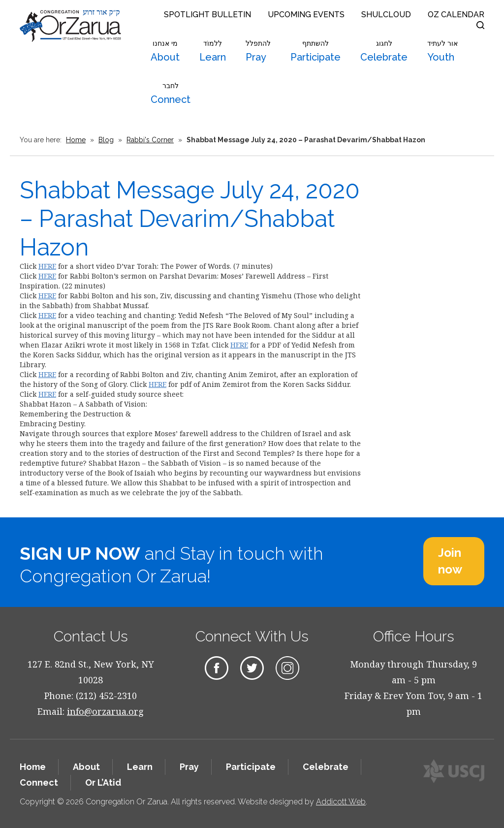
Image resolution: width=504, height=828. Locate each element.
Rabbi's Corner (150, 140)
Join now (450, 561)
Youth (442, 51)
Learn (213, 51)
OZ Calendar (456, 15)
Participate (315, 51)
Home (76, 140)
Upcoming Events (306, 15)
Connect (171, 94)
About (165, 51)
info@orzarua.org (105, 711)
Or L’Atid (103, 782)
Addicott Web (341, 802)
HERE (47, 266)
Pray (258, 51)
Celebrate (384, 51)
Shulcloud (386, 15)
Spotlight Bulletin (207, 15)
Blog (106, 140)
